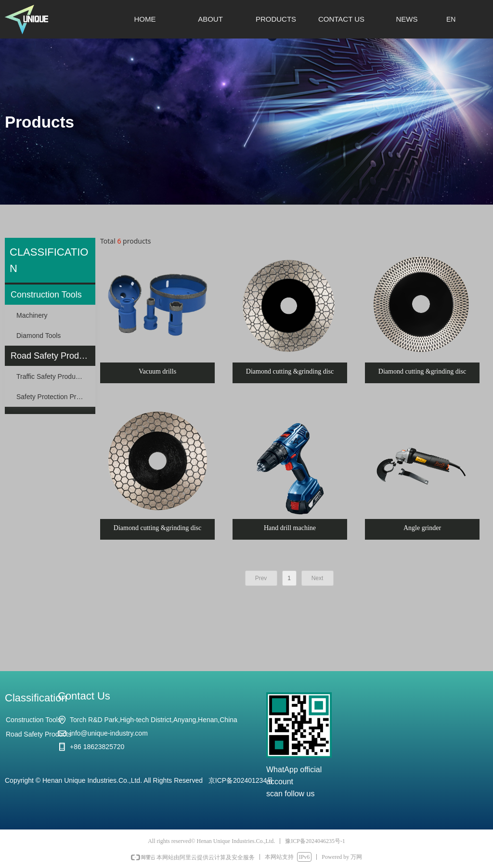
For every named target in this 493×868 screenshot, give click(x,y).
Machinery (32, 315)
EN (451, 19)
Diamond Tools (39, 336)
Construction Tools (46, 295)
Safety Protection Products (56, 397)
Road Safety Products (53, 356)
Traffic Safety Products (50, 376)
